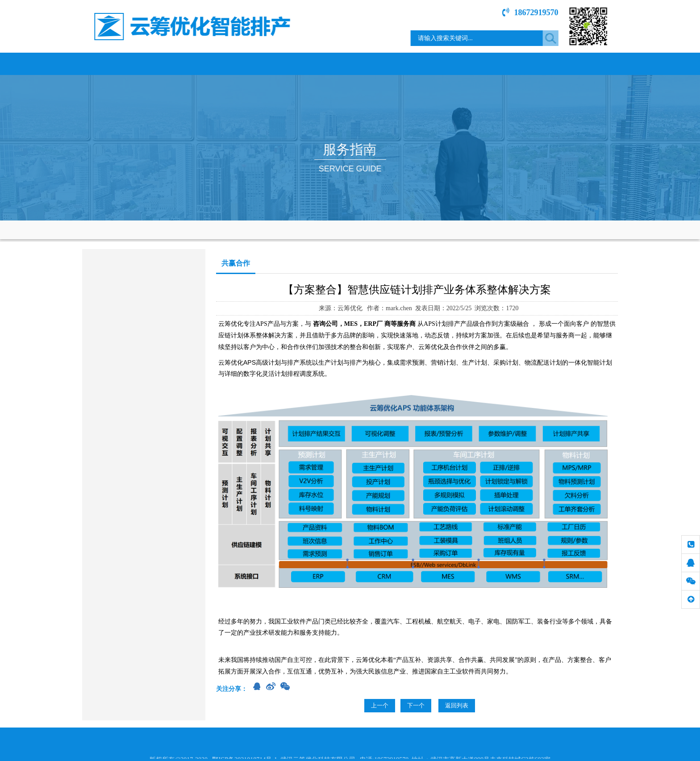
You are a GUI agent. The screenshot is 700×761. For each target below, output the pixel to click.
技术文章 (517, 64)
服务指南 (450, 64)
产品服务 (250, 64)
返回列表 (457, 705)
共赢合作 (98, 310)
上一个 (380, 705)
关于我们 (183, 64)
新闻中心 (383, 64)
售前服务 (98, 287)
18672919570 (537, 12)
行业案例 (317, 64)
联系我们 (584, 64)
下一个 (416, 705)
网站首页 (116, 64)
